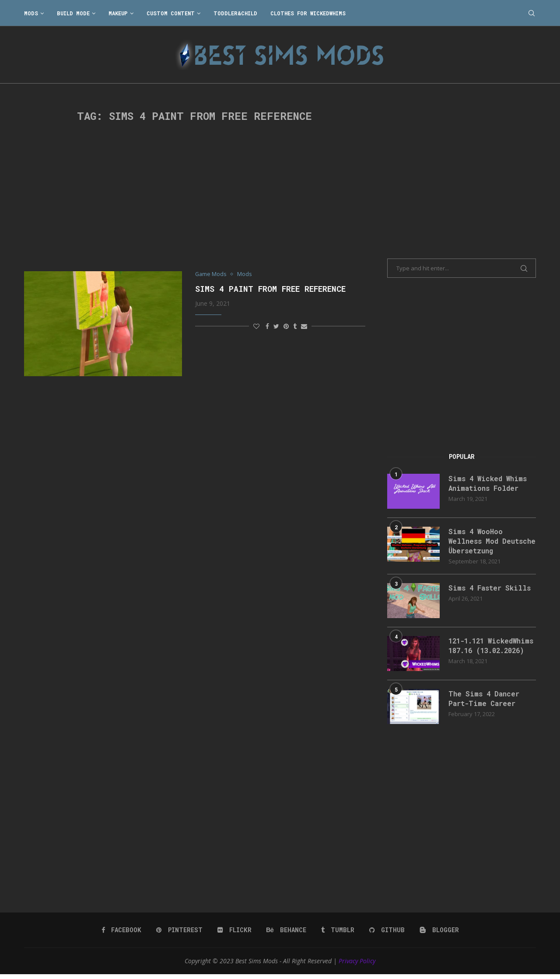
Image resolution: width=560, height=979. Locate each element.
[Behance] (286, 934)
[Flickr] (235, 934)
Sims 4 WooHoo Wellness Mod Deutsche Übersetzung (490, 541)
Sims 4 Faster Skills (491, 588)
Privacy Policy (357, 965)
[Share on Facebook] (267, 326)
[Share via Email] (304, 326)
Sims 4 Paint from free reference (270, 289)
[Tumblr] (337, 934)
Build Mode (73, 13)
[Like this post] (256, 326)
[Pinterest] (180, 934)
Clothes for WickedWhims (308, 13)
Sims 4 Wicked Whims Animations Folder (489, 483)
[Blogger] (438, 934)
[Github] (386, 934)
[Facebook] (122, 934)
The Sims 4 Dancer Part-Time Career (485, 703)
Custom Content (171, 13)
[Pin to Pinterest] (286, 326)
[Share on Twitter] (276, 326)
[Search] (532, 13)
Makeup (118, 13)
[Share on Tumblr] (295, 326)
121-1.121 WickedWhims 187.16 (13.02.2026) (487, 651)
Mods (31, 13)
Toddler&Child (235, 13)
